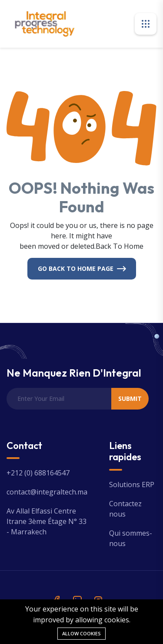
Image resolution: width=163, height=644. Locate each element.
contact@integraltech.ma (47, 492)
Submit (130, 398)
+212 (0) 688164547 (38, 473)
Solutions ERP (132, 485)
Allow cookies (81, 633)
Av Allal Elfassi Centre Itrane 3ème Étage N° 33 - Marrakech (47, 521)
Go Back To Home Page (76, 268)
